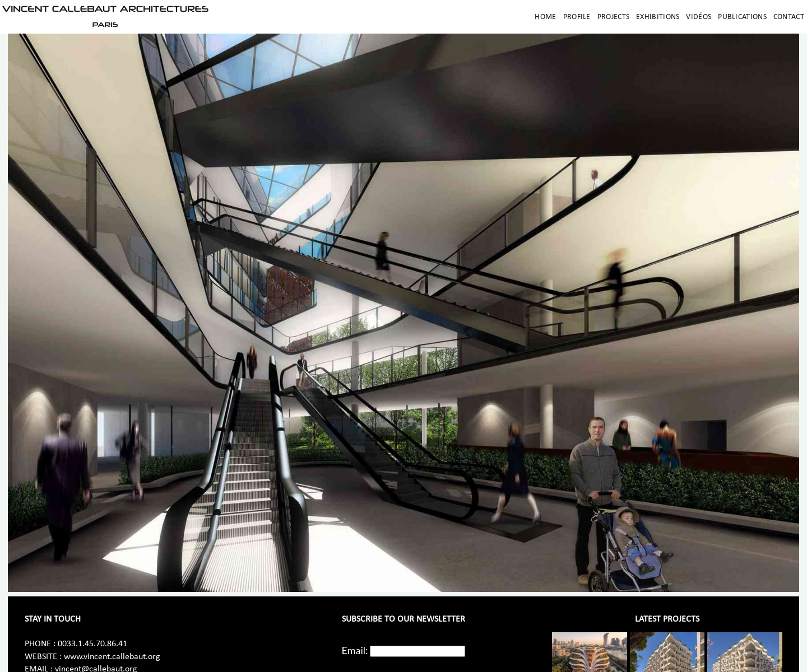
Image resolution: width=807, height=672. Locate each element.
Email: (355, 650)
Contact (789, 17)
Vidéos (699, 17)
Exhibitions (658, 17)
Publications (742, 17)
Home (545, 17)
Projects (613, 17)
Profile (577, 17)
